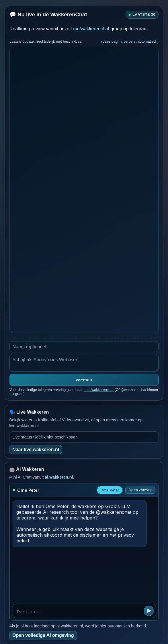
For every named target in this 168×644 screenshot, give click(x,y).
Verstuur (84, 380)
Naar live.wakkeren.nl (36, 450)
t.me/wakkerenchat (90, 29)
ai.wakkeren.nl (59, 477)
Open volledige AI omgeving (43, 635)
